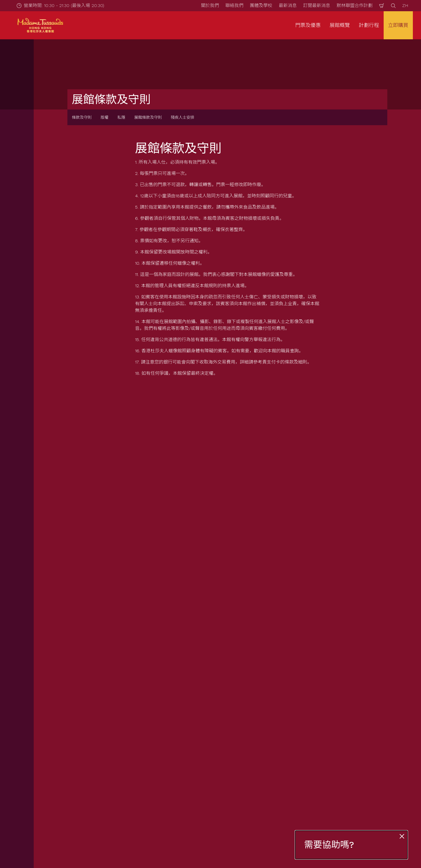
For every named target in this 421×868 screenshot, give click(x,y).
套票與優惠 (58, 751)
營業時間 (148, 741)
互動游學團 (58, 770)
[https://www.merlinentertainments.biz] (58, 816)
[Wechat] (411, 848)
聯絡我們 (234, 5)
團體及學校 (261, 5)
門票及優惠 (58, 741)
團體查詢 (56, 760)
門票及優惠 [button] (308, 25)
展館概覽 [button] (340, 25)
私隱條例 (334, 751)
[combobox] (202, 667)
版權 (104, 117)
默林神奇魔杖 (245, 770)
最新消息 (288, 5)
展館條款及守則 (148, 117)
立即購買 (398, 25)
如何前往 (148, 751)
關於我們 (210, 5)
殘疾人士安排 (183, 117)
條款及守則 (82, 117)
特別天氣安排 (153, 780)
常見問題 (148, 760)
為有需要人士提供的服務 (164, 770)
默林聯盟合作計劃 (354, 5)
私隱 (121, 117)
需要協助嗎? (329, 845)
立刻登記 (158, 613)
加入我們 (241, 780)
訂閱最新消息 (317, 5)
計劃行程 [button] (369, 25)
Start (51, 712)
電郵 (78, 583)
